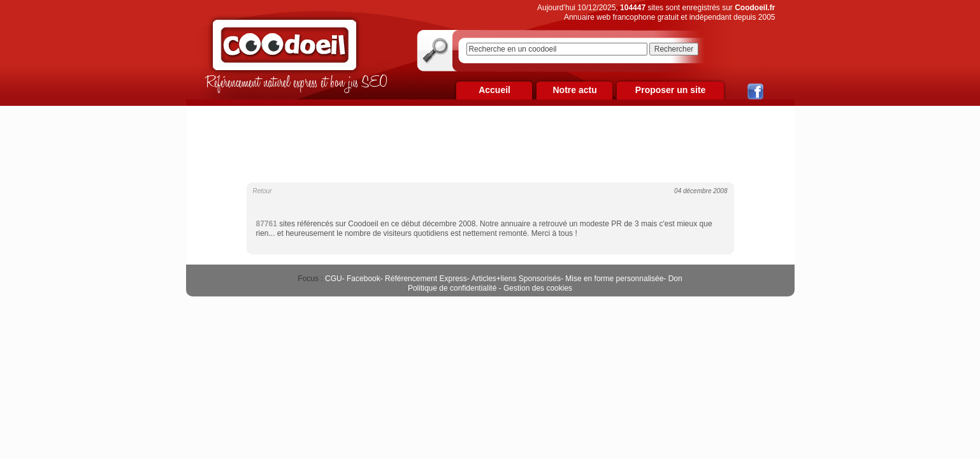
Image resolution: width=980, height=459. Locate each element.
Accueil (494, 90)
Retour (263, 191)
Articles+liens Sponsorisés (515, 279)
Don (675, 279)
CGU (334, 279)
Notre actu (574, 90)
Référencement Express (426, 279)
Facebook (364, 279)
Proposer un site (670, 90)
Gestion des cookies (538, 288)
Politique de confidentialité (452, 288)
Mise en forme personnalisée (614, 279)
